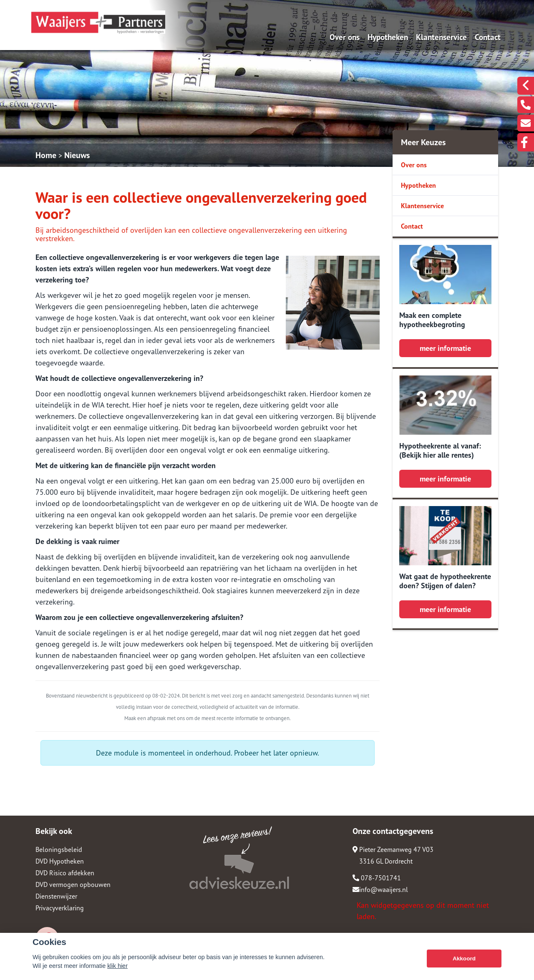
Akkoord (464, 959)
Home (46, 155)
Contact (488, 37)
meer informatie (445, 348)
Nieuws (77, 155)
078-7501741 (377, 878)
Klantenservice (441, 37)
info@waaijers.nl (380, 889)
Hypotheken (388, 37)
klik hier (117, 966)
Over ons (345, 37)
